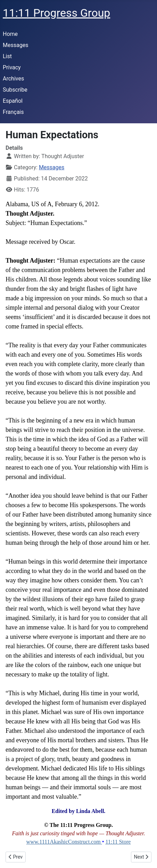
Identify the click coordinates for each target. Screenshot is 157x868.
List (7, 56)
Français (13, 112)
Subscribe (15, 90)
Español (13, 101)
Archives (13, 79)
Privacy (12, 67)
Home (10, 34)
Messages (15, 45)
